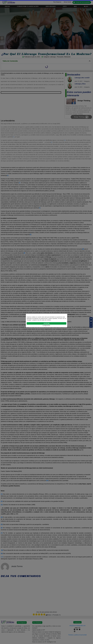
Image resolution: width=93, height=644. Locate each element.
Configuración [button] (46, 326)
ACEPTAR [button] (46, 323)
